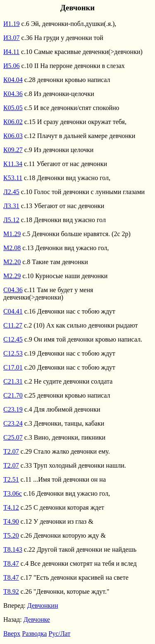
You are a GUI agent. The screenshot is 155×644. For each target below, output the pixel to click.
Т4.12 (11, 507)
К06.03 (13, 136)
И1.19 (12, 24)
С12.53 (13, 353)
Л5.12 (11, 220)
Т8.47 (11, 563)
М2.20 (12, 262)
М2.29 (12, 276)
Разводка (34, 633)
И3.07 (12, 38)
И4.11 (11, 52)
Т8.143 (13, 549)
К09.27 (13, 150)
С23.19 (13, 409)
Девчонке (37, 619)
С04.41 (13, 311)
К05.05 (13, 108)
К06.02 (13, 122)
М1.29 (12, 234)
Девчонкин (43, 605)
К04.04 (13, 80)
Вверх (12, 633)
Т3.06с (13, 493)
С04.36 (13, 290)
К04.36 (13, 94)
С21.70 (13, 395)
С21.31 (13, 381)
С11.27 (13, 325)
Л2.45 (11, 192)
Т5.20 (11, 535)
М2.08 (12, 248)
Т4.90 (11, 521)
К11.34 (13, 164)
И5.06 (12, 66)
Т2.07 (11, 451)
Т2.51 (11, 479)
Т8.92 (11, 591)
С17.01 (13, 367)
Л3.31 (11, 206)
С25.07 (13, 437)
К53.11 (13, 178)
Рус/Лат (59, 633)
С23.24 (13, 423)
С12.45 (13, 339)
